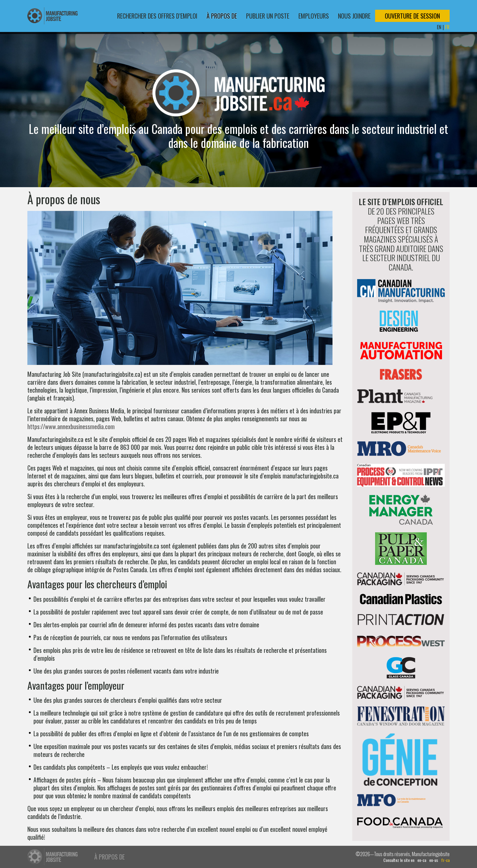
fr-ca (445, 860)
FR (447, 27)
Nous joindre (354, 16)
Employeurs (314, 16)
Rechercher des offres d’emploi (157, 16)
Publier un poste (268, 16)
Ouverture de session (412, 16)
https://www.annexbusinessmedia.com (71, 426)
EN (439, 27)
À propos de (222, 16)
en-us (434, 860)
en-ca (422, 860)
